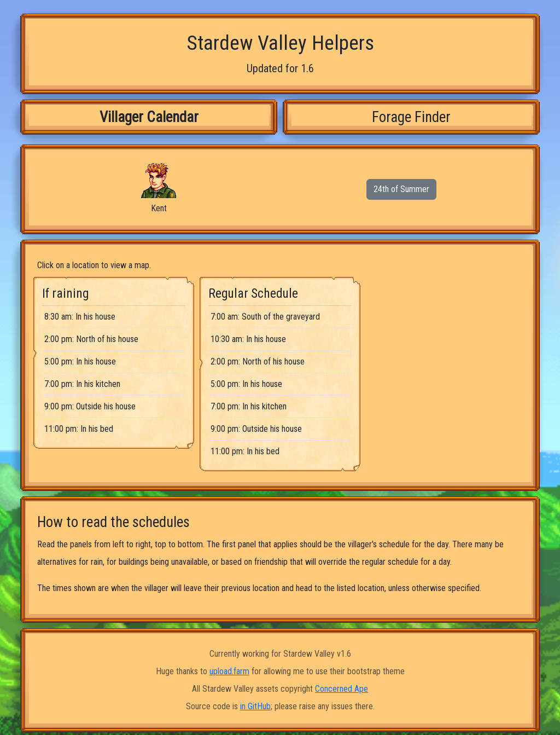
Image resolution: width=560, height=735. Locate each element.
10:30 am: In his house (248, 339)
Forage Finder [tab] (411, 117)
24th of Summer (401, 189)
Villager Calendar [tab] (149, 117)
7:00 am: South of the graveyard (265, 317)
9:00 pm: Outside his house (90, 406)
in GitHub (255, 706)
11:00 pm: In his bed (79, 429)
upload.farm (229, 671)
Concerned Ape (342, 689)
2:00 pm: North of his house (91, 339)
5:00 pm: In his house (80, 361)
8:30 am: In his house (80, 317)
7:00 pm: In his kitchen (82, 384)
